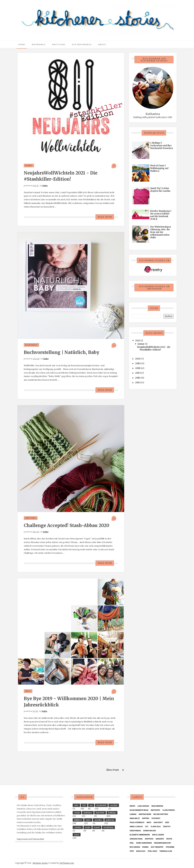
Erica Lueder (158, 835)
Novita (169, 839)
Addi (167, 822)
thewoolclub (166, 851)
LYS (84, 805)
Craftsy (167, 827)
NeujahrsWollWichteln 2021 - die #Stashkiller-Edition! (154, 348)
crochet (114, 805)
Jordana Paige (136, 839)
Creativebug (135, 831)
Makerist (160, 839)
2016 (138, 378)
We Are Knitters (161, 814)
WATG (149, 822)
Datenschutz (38, 839)
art (91, 805)
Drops (132, 806)
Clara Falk (156, 827)
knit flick (100, 813)
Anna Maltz (135, 818)
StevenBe (170, 847)
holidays (88, 813)
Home (22, 44)
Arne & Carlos (136, 827)
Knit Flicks (59, 44)
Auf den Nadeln (82, 44)
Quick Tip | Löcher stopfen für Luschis (160, 190)
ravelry (78, 827)
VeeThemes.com (67, 863)
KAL (76, 805)
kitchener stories (40, 863)
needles (98, 820)
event (29, 166)
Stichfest (156, 818)
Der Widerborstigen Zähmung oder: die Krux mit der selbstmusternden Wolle (161, 232)
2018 (138, 368)
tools (88, 827)
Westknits (155, 810)
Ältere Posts (113, 770)
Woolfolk (141, 851)
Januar (141, 344)
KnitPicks (149, 839)
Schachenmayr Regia (139, 810)
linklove (78, 820)
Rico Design (135, 847)
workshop (108, 827)
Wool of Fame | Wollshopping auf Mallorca (159, 168)
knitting (31, 518)
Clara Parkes (169, 810)
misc (28, 691)
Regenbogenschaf (163, 843)
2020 (138, 359)
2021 (138, 341)
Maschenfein (157, 806)
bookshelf (31, 345)
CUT (147, 827)
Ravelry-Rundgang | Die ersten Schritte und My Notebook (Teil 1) (161, 215)
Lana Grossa (143, 806)
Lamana (133, 814)
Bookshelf (39, 44)
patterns (110, 820)
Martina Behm (145, 814)
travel (97, 827)
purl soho (152, 851)
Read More (105, 217)
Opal (132, 843)
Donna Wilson (149, 831)
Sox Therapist (157, 847)
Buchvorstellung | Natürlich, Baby (62, 352)
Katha (45, 186)
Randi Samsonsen (144, 843)
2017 (137, 373)
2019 (138, 363)
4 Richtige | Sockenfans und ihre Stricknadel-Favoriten (162, 146)
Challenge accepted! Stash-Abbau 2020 (67, 525)
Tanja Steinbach (137, 822)
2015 (138, 383)
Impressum (22, 839)
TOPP (132, 851)
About (102, 44)
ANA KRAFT (158, 822)
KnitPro (146, 818)
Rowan (145, 847)
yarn (77, 835)
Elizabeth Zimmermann (140, 835)
